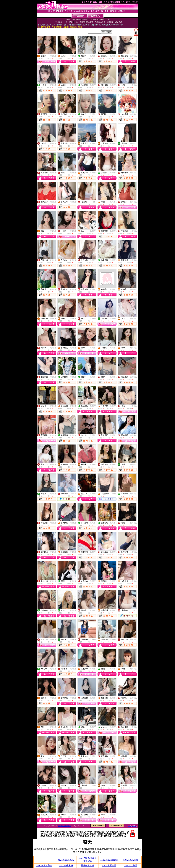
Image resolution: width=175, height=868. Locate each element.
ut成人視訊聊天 (131, 860)
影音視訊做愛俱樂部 (64, 826)
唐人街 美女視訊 (66, 860)
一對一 (94, 202)
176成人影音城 (109, 865)
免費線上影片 (131, 865)
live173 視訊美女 (44, 865)
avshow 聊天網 (66, 865)
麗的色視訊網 (87, 865)
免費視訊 (53, 56)
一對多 (114, 494)
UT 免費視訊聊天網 (109, 860)
